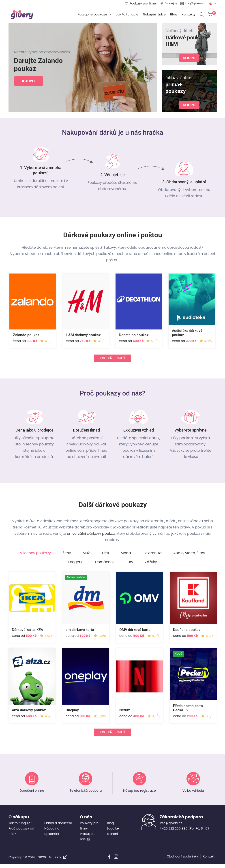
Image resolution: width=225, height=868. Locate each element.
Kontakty (187, 15)
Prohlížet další (113, 359)
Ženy (67, 555)
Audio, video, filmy (189, 555)
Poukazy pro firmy (140, 4)
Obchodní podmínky (182, 861)
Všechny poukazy (35, 555)
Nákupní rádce (153, 15)
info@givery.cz (194, 4)
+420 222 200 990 (174, 833)
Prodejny (169, 4)
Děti (106, 555)
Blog (172, 15)
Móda (126, 555)
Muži (87, 555)
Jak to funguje (126, 15)
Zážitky (151, 564)
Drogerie (76, 564)
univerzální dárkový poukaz (91, 536)
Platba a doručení (58, 827)
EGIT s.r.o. (57, 862)
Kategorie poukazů (91, 15)
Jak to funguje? (20, 827)
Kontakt (209, 861)
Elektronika (152, 555)
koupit (29, 81)
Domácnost (105, 564)
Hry (130, 564)
